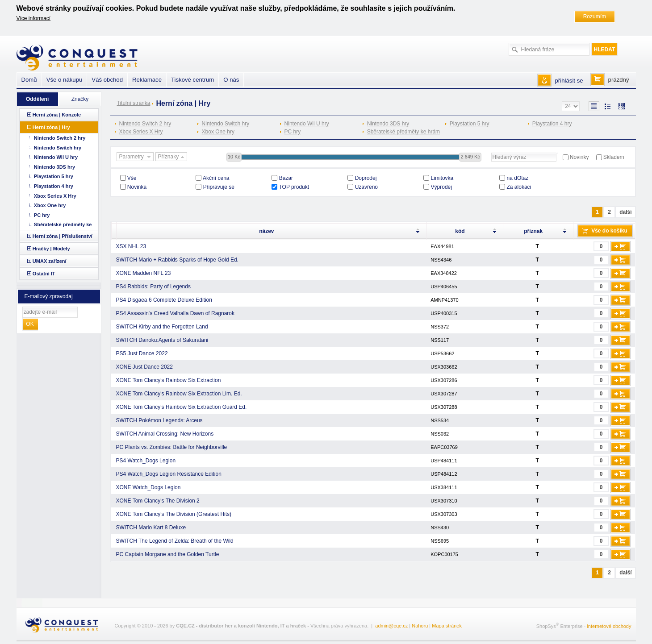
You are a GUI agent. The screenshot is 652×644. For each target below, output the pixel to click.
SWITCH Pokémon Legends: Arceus (159, 420)
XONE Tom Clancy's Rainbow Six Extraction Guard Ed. (182, 407)
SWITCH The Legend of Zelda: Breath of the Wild (175, 541)
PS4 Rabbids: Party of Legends (153, 287)
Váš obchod (107, 80)
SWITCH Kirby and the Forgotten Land (162, 327)
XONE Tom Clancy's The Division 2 (158, 501)
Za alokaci (519, 187)
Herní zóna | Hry (51, 127)
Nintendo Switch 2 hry (145, 124)
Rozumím (595, 17)
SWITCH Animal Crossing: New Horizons (165, 434)
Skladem (614, 157)
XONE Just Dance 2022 (144, 367)
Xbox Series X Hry (141, 132)
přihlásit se (569, 81)
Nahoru (420, 626)
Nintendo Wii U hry (307, 124)
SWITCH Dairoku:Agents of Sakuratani (162, 340)
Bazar (286, 178)
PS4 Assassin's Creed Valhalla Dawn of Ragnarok (176, 313)
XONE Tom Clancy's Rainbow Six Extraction (169, 380)
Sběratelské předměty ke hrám (403, 132)
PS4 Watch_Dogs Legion (146, 461)
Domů (29, 80)
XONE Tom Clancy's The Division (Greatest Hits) (174, 514)
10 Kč (234, 157)
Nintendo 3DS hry (388, 124)
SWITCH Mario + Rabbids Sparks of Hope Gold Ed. (177, 260)
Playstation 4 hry (552, 124)
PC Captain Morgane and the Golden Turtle (168, 554)
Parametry (136, 157)
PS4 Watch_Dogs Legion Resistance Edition (169, 474)
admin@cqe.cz (391, 626)
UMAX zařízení (50, 261)
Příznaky (172, 157)
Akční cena (216, 178)
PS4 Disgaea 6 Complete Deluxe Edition (164, 300)
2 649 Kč (470, 157)
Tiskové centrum (192, 80)
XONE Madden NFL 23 (144, 273)
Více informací (34, 18)
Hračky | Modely (51, 249)
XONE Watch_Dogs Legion (148, 487)
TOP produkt (294, 187)
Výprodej (441, 187)
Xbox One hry (218, 132)
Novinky (579, 157)
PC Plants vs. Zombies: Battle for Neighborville (172, 447)
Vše (132, 178)
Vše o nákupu (65, 80)
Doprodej (366, 178)
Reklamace (147, 80)
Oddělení (37, 99)
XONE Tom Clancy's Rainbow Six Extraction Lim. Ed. (179, 394)
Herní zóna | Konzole (57, 115)
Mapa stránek (447, 626)
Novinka (137, 187)
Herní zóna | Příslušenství (63, 236)
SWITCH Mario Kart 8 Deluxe (151, 528)
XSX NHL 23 (131, 246)
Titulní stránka (134, 103)
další (625, 212)
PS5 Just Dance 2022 (142, 353)
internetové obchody (609, 626)
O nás (231, 80)
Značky (80, 99)
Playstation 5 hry (470, 124)
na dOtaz (518, 178)
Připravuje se (219, 187)
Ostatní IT (44, 274)
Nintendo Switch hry (226, 124)
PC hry (293, 132)
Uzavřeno (366, 187)
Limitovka (442, 178)
